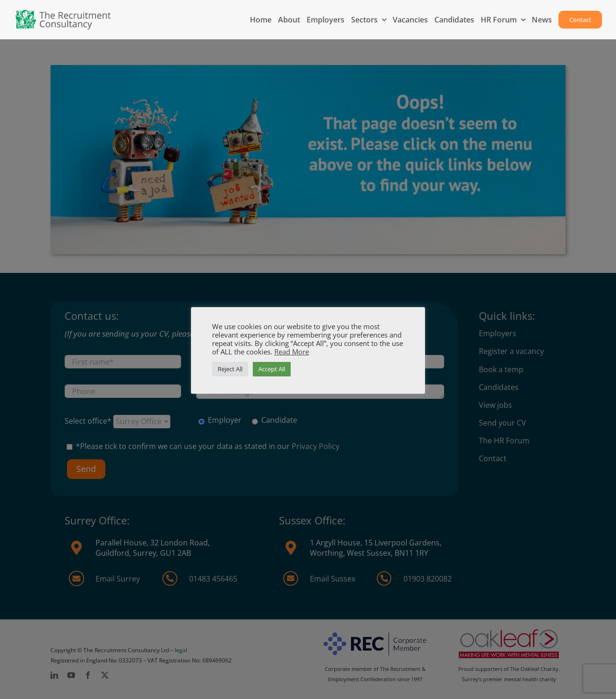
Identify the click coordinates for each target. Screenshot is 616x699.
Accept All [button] (272, 369)
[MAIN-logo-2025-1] (63, 13)
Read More (292, 352)
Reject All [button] (230, 369)
